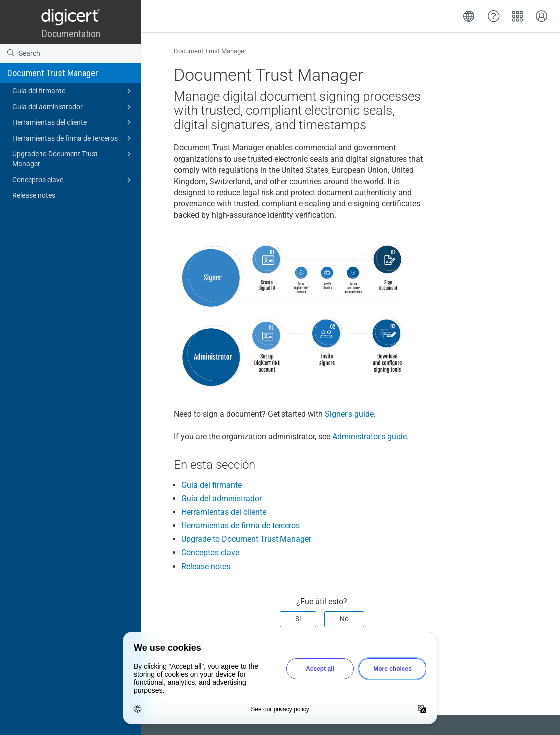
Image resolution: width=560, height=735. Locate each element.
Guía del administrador (73, 107)
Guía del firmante (73, 91)
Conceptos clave (73, 180)
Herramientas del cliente (73, 122)
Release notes (34, 195)
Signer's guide (349, 414)
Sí (298, 619)
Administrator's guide (370, 436)
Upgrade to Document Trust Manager (73, 158)
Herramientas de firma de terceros (73, 138)
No (344, 619)
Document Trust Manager (53, 73)
